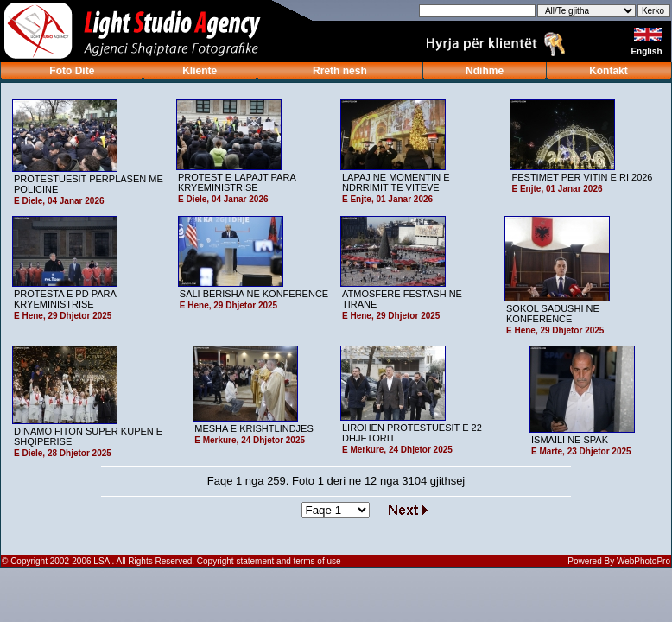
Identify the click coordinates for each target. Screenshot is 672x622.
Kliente (200, 71)
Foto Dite (72, 71)
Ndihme (485, 71)
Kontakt (609, 71)
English (647, 51)
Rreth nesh (340, 71)
